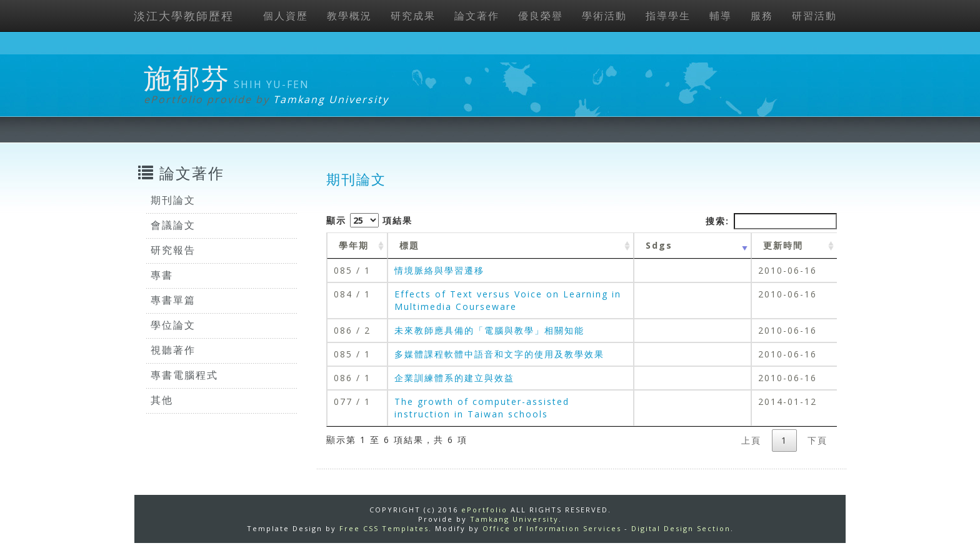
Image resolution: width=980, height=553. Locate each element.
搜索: (771, 221)
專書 (162, 275)
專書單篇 (173, 300)
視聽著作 (173, 350)
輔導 (721, 16)
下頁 (817, 440)
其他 (162, 400)
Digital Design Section (681, 528)
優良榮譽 (541, 16)
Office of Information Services (552, 528)
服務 (762, 16)
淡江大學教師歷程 (184, 16)
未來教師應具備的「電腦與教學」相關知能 (489, 330)
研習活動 (814, 16)
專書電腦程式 (184, 375)
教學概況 (349, 16)
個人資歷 (286, 16)
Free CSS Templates (384, 528)
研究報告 (173, 250)
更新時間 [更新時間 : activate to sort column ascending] (783, 245)
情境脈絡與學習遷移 (439, 270)
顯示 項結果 (369, 220)
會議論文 (173, 225)
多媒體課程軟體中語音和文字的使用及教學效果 (499, 354)
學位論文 (173, 325)
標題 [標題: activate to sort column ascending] (409, 245)
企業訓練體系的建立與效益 (454, 378)
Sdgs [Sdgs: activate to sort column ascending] (659, 245)
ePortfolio (484, 510)
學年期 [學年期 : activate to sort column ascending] (354, 245)
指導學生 (668, 16)
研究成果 (413, 16)
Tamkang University (331, 99)
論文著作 (477, 16)
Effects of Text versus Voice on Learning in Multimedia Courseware (508, 300)
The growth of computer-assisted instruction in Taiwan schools (482, 408)
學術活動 (604, 16)
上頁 (751, 440)
